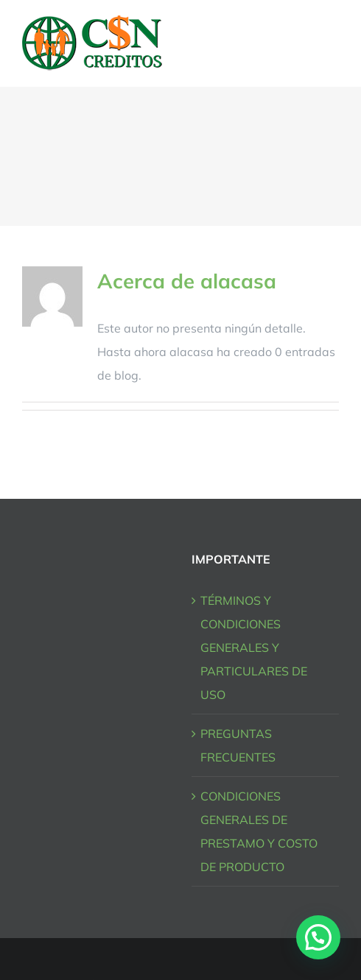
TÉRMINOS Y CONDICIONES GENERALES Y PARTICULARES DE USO (254, 647)
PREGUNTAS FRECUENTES (238, 745)
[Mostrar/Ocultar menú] (329, 43)
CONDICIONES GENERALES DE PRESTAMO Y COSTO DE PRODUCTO (259, 831)
